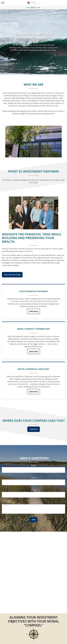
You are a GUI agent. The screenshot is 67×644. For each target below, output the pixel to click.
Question (34, 503)
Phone (33, 490)
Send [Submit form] (34, 520)
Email (34, 478)
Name (34, 465)
